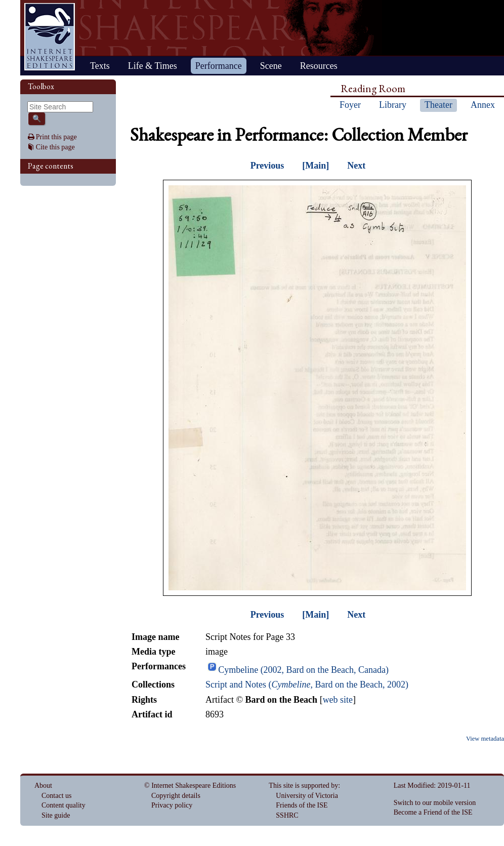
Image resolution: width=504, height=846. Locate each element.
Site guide (56, 815)
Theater (438, 105)
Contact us (57, 796)
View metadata (485, 739)
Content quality (64, 805)
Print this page (56, 137)
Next (356, 166)
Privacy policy (172, 805)
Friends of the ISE (302, 805)
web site (338, 700)
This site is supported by (303, 785)
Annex (483, 105)
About (43, 785)
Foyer (350, 105)
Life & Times (153, 66)
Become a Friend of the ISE (433, 812)
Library (393, 105)
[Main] (316, 166)
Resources (319, 66)
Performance (219, 66)
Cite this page (55, 147)
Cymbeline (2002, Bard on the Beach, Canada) (303, 670)
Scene (271, 66)
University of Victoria (307, 796)
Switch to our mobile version (435, 803)
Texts (100, 66)
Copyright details (176, 796)
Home (50, 37)
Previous (267, 166)
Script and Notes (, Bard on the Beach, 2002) (307, 684)
